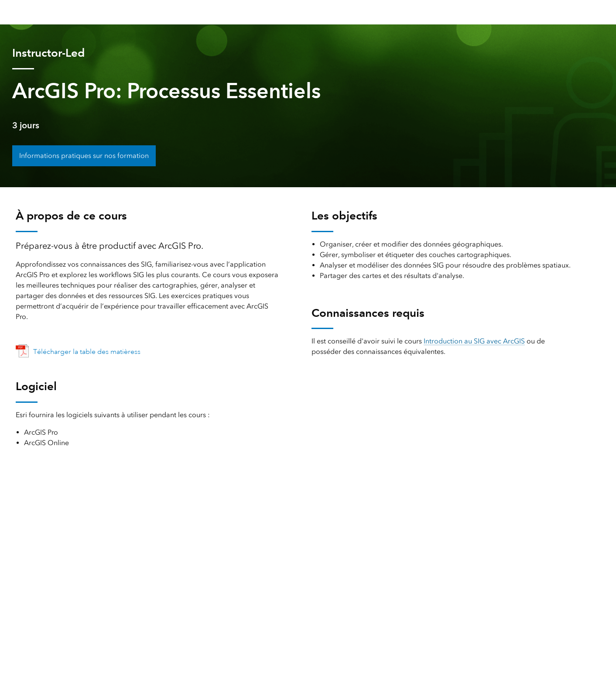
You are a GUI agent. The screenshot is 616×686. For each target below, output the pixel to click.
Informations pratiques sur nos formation (84, 156)
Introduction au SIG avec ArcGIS (474, 341)
